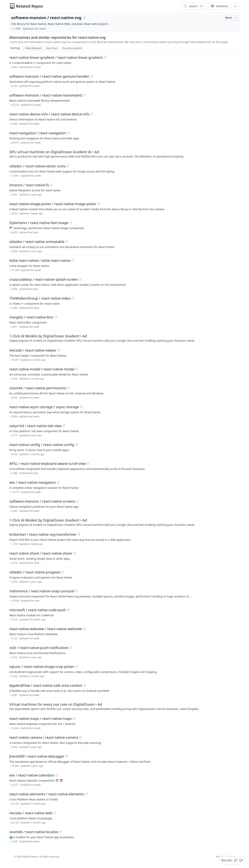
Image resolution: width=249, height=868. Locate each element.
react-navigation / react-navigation (38, 133)
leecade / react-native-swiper (33, 350)
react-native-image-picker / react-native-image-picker (53, 204)
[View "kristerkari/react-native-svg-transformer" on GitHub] (79, 534)
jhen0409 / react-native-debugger (37, 756)
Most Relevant (32, 48)
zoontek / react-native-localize (34, 832)
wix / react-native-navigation (33, 482)
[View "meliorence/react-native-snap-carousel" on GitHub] (77, 591)
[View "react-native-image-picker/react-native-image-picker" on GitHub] (99, 204)
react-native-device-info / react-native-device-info (49, 114)
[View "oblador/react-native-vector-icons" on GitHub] (68, 166)
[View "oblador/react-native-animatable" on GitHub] (67, 242)
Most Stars (52, 48)
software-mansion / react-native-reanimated (46, 95)
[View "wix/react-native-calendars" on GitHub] (57, 775)
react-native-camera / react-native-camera (44, 737)
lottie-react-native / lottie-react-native (40, 260)
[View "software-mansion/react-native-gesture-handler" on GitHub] (92, 76)
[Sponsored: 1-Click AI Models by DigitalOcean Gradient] (124, 338)
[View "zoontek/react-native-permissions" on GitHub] (68, 388)
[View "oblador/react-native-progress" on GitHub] (63, 572)
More (231, 18)
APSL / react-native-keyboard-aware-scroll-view (48, 463)
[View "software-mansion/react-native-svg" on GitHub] (84, 18)
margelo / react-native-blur (31, 317)
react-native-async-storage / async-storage (44, 407)
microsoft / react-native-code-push (38, 610)
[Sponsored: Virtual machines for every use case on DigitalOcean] (124, 706)
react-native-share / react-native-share (41, 553)
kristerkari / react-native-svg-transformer (43, 534)
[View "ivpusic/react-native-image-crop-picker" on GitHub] (76, 667)
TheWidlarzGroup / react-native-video (40, 298)
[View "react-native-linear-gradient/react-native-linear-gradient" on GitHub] (105, 57)
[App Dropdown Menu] (235, 6)
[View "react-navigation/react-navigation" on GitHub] (68, 133)
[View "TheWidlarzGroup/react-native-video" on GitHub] (73, 298)
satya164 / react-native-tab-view (35, 426)
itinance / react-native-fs (29, 185)
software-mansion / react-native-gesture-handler (49, 76)
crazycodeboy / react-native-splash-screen (44, 279)
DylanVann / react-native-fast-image (39, 223)
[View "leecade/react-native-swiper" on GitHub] (59, 350)
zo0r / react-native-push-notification (39, 648)
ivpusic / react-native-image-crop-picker (42, 667)
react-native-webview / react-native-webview (46, 629)
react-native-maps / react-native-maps (41, 718)
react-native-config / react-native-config (42, 445)
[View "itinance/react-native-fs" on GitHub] (51, 185)
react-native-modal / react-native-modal (42, 369)
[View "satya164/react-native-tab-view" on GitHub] (64, 426)
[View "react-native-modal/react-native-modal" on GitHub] (77, 369)
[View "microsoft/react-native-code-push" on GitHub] (68, 610)
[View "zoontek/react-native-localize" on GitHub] (61, 832)
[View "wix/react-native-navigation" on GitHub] (58, 482)
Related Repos (29, 6)
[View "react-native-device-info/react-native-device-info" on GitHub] (92, 114)
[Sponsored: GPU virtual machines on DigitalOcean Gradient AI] (124, 154)
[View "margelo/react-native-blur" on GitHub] (56, 317)
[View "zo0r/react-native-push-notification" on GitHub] (70, 648)
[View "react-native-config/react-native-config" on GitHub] (76, 445)
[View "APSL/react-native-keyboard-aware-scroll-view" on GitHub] (88, 463)
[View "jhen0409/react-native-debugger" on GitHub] (67, 756)
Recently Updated (72, 48)
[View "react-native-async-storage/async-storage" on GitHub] (81, 407)
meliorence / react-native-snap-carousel (42, 591)
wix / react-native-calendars (32, 775)
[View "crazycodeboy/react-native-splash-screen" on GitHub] (80, 279)
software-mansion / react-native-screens (42, 501)
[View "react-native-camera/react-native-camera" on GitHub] (80, 737)
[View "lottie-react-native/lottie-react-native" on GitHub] (73, 260)
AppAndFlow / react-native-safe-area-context (46, 685)
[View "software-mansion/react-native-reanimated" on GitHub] (84, 95)
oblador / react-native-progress (35, 572)
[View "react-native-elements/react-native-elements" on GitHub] (86, 794)
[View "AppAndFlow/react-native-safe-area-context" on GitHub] (85, 685)
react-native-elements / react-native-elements (47, 794)
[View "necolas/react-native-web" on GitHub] (55, 813)
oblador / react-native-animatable (37, 242)
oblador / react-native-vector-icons (38, 166)
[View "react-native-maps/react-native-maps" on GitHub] (74, 718)
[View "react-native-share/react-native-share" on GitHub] (74, 553)
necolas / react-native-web (31, 813)
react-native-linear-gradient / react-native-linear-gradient (56, 57)
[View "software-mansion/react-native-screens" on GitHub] (78, 501)
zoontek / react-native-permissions (38, 388)
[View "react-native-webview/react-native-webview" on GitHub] (84, 629)
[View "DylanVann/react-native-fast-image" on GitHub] (71, 223)
